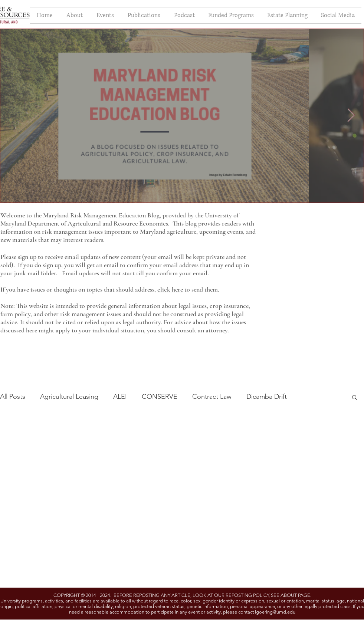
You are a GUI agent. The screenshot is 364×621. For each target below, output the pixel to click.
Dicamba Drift (267, 397)
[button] (355, 398)
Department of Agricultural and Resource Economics (98, 223)
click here (170, 289)
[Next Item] (351, 116)
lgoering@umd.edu (275, 612)
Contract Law (212, 397)
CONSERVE (160, 397)
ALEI (120, 397)
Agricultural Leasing (69, 397)
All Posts (13, 397)
